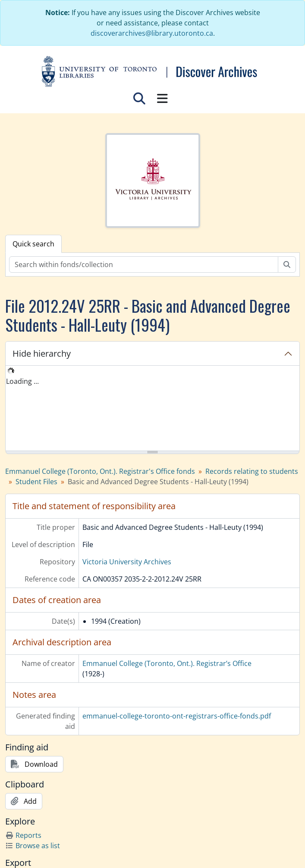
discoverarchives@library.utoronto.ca (152, 33)
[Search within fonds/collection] (144, 264)
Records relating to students (252, 471)
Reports (23, 835)
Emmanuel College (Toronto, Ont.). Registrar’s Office (167, 663)
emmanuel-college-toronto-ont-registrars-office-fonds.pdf (177, 716)
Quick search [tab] (33, 244)
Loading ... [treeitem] (22, 381)
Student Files (36, 482)
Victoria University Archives (127, 562)
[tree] (152, 409)
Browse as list (33, 846)
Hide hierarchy (42, 353)
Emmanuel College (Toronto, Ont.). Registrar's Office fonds (100, 471)
